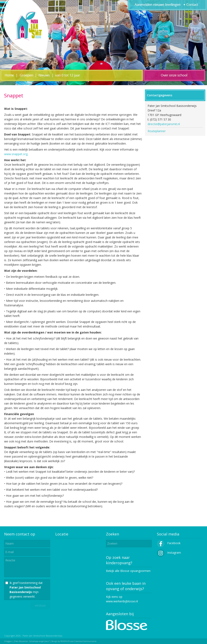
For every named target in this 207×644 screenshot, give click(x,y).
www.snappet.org (16, 154)
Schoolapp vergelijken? (39, 641)
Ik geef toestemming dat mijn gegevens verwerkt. (26, 590)
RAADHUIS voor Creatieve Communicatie (78, 641)
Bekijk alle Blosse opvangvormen (128, 571)
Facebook (169, 543)
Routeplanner (157, 131)
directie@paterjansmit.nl (164, 124)
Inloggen (8, 641)
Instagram (169, 553)
